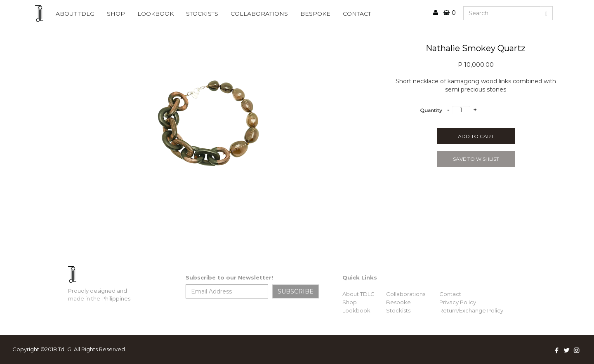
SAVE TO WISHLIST (476, 159)
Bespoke (398, 302)
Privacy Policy (458, 302)
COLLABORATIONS (259, 14)
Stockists (398, 310)
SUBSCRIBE (296, 291)
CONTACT (357, 14)
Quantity (431, 110)
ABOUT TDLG (75, 14)
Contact (450, 294)
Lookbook (356, 310)
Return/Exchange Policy (471, 310)
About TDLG (358, 294)
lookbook (156, 14)
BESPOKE (315, 14)
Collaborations (406, 294)
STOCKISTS (202, 14)
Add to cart (476, 136)
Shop (116, 14)
